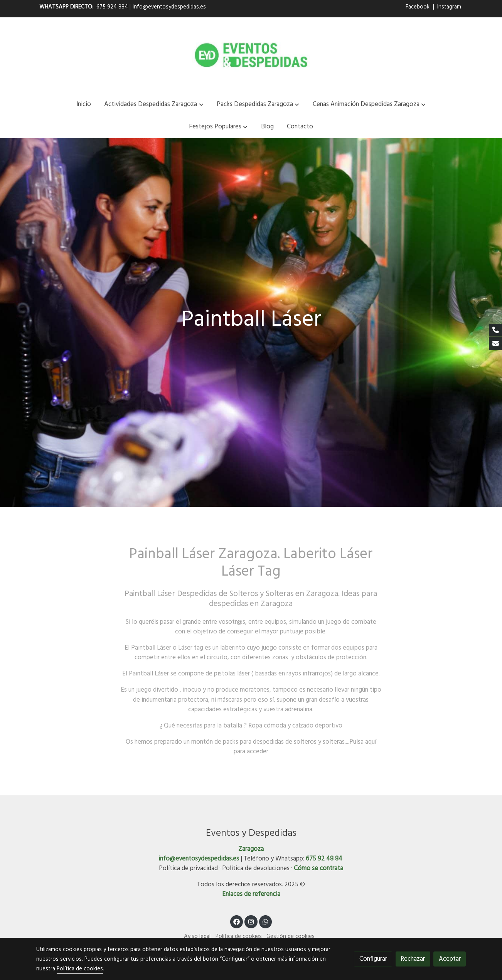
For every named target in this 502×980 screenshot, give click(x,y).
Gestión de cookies (291, 937)
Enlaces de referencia (251, 894)
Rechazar (413, 959)
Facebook (418, 7)
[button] (154, 104)
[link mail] (495, 344)
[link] (251, 55)
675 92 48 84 (324, 859)
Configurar (373, 959)
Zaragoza (251, 849)
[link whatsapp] (266, 921)
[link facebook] (237, 921)
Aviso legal (197, 937)
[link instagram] (251, 921)
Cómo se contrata (318, 868)
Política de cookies (239, 937)
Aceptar (450, 959)
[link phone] (495, 330)
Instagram (449, 7)
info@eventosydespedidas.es (169, 7)
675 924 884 (112, 7)
